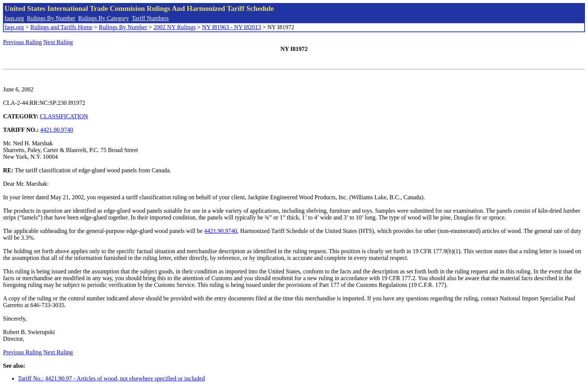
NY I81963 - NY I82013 (232, 27)
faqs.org (14, 18)
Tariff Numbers (150, 18)
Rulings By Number (51, 18)
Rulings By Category (104, 18)
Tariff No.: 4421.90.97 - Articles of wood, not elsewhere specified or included (111, 378)
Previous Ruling (22, 42)
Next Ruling (58, 42)
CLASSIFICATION (64, 116)
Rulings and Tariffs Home (61, 27)
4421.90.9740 (57, 130)
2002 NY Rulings (175, 27)
